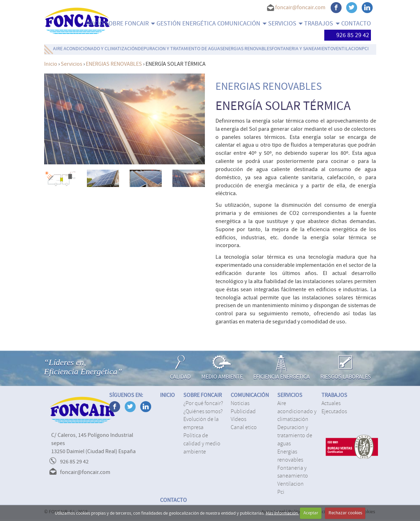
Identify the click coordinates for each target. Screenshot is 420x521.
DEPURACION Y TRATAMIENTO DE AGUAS (180, 49)
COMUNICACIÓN (242, 24)
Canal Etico (244, 427)
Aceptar (311, 513)
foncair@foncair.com (300, 7)
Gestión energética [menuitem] (186, 24)
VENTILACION (348, 49)
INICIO (95, 24)
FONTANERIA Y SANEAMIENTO (303, 49)
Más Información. (282, 513)
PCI (365, 49)
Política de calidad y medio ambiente (202, 444)
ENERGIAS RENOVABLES (247, 49)
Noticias (240, 403)
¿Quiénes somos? (203, 411)
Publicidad (243, 411)
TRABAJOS (322, 24)
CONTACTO (356, 24)
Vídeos (238, 419)
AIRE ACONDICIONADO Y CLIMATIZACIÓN (95, 49)
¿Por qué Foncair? (203, 403)
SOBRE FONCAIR (130, 24)
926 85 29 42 (348, 35)
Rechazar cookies (345, 513)
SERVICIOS (285, 24)
